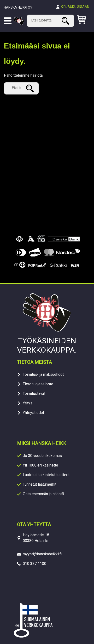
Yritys (28, 403)
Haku (66, 21)
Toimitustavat (34, 394)
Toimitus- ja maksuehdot (43, 374)
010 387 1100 (35, 564)
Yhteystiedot (33, 413)
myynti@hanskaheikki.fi (42, 554)
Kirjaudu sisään (75, 7)
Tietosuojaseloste (38, 384)
